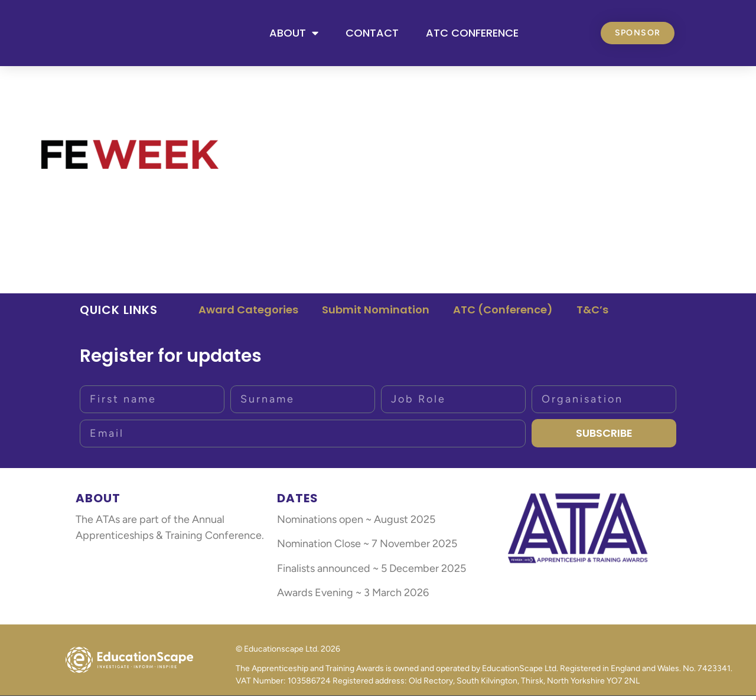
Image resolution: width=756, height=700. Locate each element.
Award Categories (248, 314)
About (294, 35)
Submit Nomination (376, 314)
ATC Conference (472, 35)
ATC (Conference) (503, 314)
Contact (372, 35)
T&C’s (592, 314)
